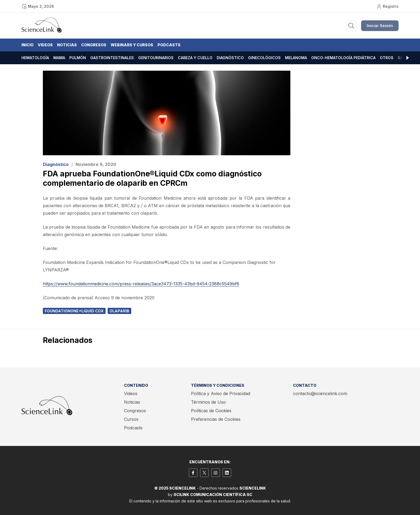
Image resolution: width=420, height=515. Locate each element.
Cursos (131, 419)
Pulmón (78, 58)
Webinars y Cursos (132, 45)
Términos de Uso (208, 402)
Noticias (67, 45)
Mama (59, 58)
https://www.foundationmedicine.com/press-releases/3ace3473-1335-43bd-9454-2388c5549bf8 (141, 284)
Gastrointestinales (112, 58)
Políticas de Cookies (211, 411)
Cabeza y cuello (195, 58)
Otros (387, 58)
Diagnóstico (230, 58)
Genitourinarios (156, 58)
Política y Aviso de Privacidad (221, 393)
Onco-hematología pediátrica (343, 58)
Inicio (27, 45)
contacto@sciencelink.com (320, 393)
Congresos (94, 45)
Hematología (35, 58)
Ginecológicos (264, 58)
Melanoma (296, 58)
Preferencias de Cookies (216, 419)
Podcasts (169, 45)
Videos (45, 45)
